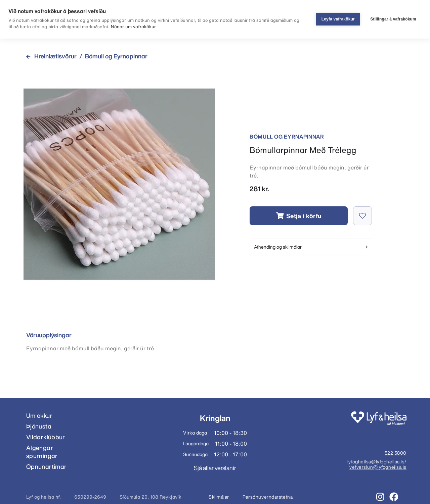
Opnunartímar (46, 467)
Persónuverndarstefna (268, 497)
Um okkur (39, 416)
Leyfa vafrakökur (338, 19)
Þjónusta (39, 426)
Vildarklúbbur (46, 437)
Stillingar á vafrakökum (393, 19)
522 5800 (396, 453)
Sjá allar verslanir (215, 468)
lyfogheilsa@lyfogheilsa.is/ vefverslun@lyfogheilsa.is (377, 465)
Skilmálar (219, 497)
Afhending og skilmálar (311, 247)
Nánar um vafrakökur (133, 27)
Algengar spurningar (42, 452)
